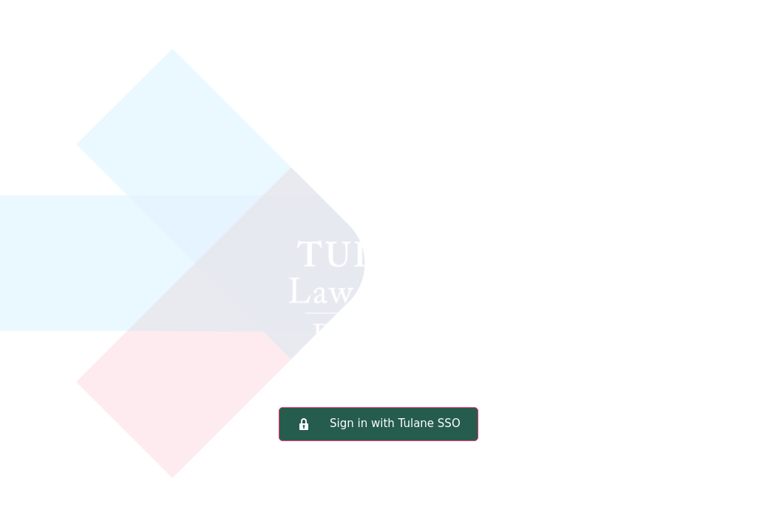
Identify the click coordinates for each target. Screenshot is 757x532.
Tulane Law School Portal (378, 225)
